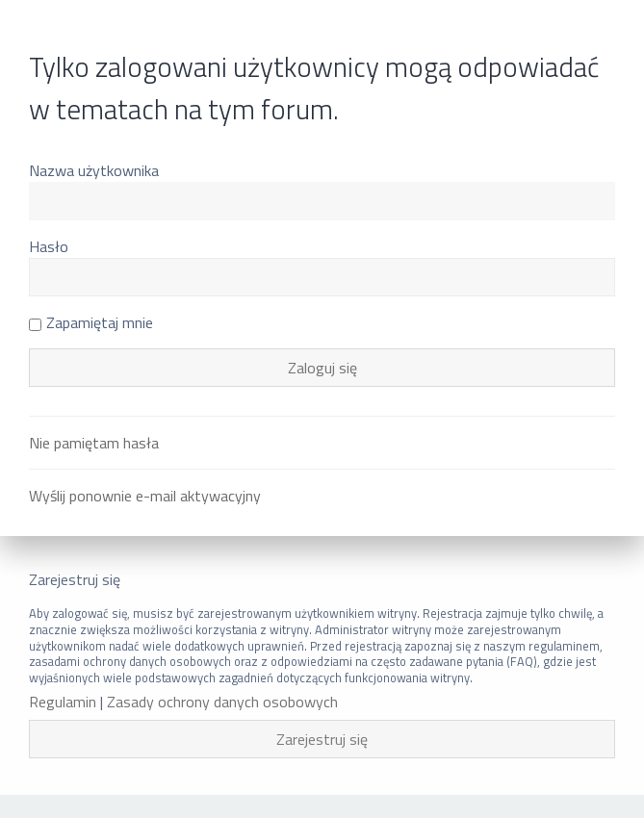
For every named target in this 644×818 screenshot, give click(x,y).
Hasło (49, 246)
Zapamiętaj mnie (91, 322)
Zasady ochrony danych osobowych (222, 702)
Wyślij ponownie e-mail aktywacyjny (145, 496)
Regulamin (63, 702)
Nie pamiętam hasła (94, 443)
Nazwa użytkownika (94, 170)
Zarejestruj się (322, 739)
